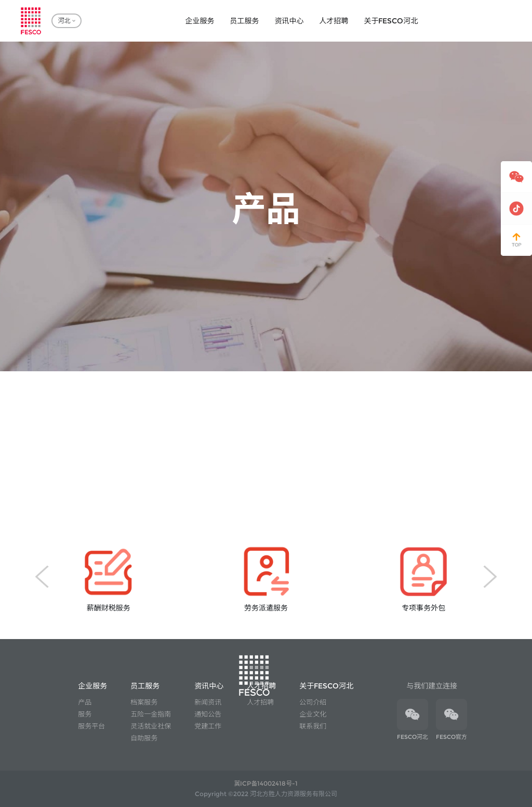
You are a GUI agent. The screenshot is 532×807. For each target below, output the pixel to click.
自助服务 (144, 738)
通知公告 (208, 714)
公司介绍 (313, 702)
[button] (42, 577)
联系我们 (313, 726)
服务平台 (91, 726)
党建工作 (208, 726)
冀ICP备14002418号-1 (266, 783)
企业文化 (313, 714)
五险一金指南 (151, 714)
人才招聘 (260, 702)
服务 (85, 714)
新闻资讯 (208, 702)
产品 (85, 702)
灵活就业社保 (151, 726)
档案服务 (144, 702)
